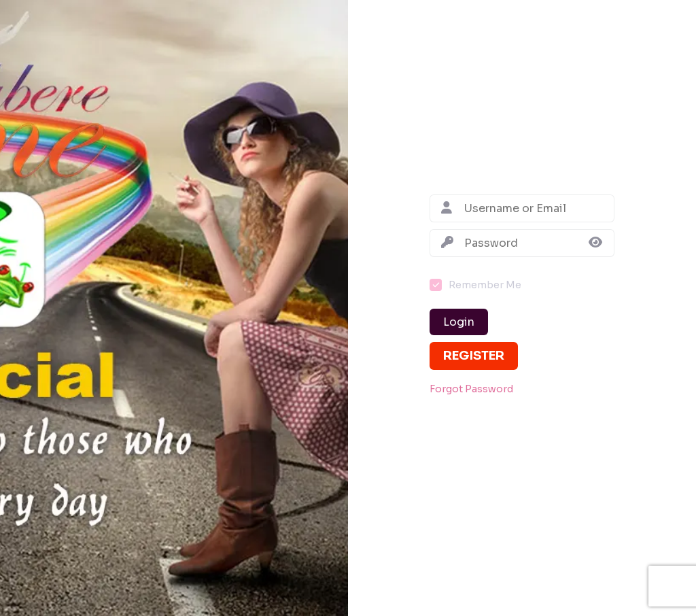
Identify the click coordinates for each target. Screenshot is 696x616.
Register (474, 356)
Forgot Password (471, 389)
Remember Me (485, 285)
